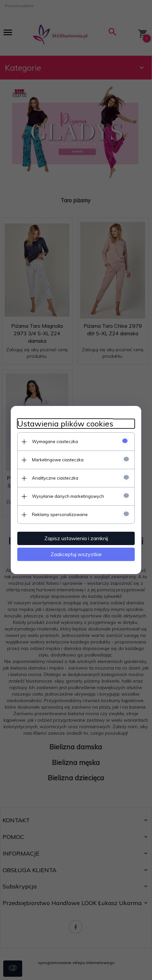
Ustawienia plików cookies (65, 424)
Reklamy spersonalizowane (60, 514)
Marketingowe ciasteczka (58, 460)
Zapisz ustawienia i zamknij (76, 538)
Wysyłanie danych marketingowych (68, 496)
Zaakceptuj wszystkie (76, 554)
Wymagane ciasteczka (55, 441)
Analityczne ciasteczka (55, 478)
